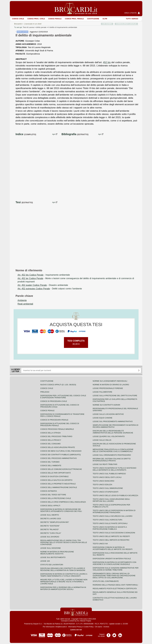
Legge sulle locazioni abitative (108, 414)
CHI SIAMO (107, 24)
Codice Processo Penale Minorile (57, 429)
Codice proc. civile (36, 19)
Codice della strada (51, 433)
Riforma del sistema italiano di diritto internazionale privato (112, 460)
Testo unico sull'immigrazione (108, 488)
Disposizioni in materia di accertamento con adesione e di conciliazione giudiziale (115, 563)
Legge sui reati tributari (105, 464)
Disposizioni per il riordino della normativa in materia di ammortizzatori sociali (63, 588)
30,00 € (76, 342)
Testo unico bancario (104, 481)
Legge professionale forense (108, 388)
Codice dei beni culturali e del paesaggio (61, 451)
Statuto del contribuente (106, 581)
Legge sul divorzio (50, 537)
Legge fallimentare (103, 392)
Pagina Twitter (114, 634)
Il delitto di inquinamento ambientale (63, 27)
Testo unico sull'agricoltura (108, 520)
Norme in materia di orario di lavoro (111, 385)
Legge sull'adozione (51, 548)
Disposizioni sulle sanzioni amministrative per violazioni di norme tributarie (116, 569)
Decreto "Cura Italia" (51, 533)
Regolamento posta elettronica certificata (115, 589)
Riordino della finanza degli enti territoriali (115, 585)
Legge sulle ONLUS (102, 440)
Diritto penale (23, 32)
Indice (20, 134)
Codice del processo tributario (56, 436)
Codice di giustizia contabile (55, 476)
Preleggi (45, 392)
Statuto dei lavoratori (52, 565)
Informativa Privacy (75, 627)
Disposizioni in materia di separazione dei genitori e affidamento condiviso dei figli (61, 510)
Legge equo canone (103, 418)
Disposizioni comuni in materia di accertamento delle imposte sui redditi (113, 548)
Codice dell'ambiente (51, 466)
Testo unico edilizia (103, 485)
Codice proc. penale (74, 19)
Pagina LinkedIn (120, 634)
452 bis (107, 62)
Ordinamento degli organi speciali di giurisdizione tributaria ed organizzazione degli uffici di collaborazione (114, 576)
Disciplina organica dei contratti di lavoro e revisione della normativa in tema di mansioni (63, 569)
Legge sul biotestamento (53, 557)
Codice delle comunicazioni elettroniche (61, 469)
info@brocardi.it (61, 627)
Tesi (18, 202)
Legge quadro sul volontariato (109, 436)
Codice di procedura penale (54, 420)
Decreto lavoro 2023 (51, 519)
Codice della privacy (51, 440)
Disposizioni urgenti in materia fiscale (112, 559)
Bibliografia (69, 134)
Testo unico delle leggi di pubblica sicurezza (116, 495)
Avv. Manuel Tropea (84, 621)
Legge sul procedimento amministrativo (113, 421)
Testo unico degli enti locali (107, 477)
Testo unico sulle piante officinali (110, 523)
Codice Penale (55, 19)
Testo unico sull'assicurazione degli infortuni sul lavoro (111, 500)
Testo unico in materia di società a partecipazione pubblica (110, 528)
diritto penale (41, 27)
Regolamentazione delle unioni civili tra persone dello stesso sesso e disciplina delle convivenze (64, 542)
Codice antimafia (49, 491)
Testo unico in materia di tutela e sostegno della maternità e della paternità (115, 469)
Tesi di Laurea (28, 27)
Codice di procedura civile (54, 401)
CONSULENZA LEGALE (126, 24)
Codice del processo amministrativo (59, 458)
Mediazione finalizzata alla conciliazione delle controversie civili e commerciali (113, 450)
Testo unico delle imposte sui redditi (111, 536)
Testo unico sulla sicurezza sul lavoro (113, 516)
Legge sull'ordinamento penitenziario (112, 455)
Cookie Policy (89, 627)
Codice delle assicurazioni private (58, 447)
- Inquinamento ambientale (44, 275)
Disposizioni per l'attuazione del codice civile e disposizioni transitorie (63, 397)
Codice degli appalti (50, 506)
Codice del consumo (50, 444)
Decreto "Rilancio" (50, 529)
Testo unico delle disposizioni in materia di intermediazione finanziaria (114, 511)
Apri (54, 134)
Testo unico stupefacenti (106, 492)
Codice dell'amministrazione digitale (59, 487)
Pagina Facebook (109, 634)
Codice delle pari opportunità (56, 473)
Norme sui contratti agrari (106, 405)
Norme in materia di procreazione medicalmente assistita (57, 553)
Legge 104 (45, 561)
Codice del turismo (50, 462)
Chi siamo (98, 627)
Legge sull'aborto (50, 515)
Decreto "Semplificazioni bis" (55, 522)
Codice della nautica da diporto (56, 480)
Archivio (106, 627)
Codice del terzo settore (53, 495)
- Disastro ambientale (43, 285)
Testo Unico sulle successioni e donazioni (114, 533)
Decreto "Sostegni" (50, 526)
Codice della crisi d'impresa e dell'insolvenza (63, 502)
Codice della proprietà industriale (58, 484)
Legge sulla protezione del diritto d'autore (115, 396)
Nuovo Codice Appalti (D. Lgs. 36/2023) (58, 385)
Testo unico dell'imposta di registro (111, 540)
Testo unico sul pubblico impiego (109, 474)
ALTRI (105, 19)
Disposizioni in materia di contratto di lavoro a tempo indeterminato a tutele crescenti (64, 575)
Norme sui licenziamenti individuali (110, 381)
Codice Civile (18, 19)
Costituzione (93, 19)
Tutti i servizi (132, 19)
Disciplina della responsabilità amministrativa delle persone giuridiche (113, 432)
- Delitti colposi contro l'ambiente (50, 289)
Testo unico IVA (100, 544)
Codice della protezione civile (56, 498)
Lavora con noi (76, 630)
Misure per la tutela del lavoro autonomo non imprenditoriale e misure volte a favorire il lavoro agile (64, 582)
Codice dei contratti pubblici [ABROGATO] (61, 455)
